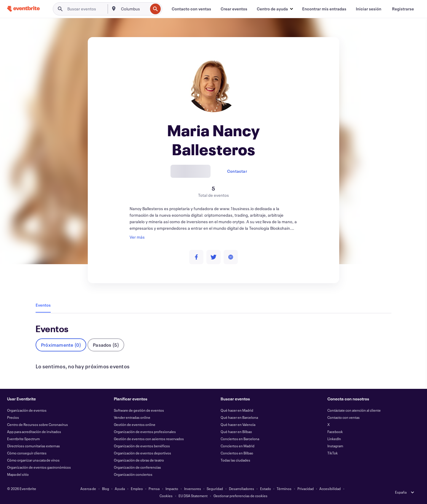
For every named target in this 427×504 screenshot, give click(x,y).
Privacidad (306, 489)
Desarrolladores (242, 489)
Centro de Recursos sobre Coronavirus (38, 424)
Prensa (154, 489)
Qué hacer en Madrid (237, 410)
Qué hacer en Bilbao (236, 432)
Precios (13, 417)
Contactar (237, 171)
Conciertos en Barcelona (240, 439)
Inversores (193, 489)
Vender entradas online (132, 417)
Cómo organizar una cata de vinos (33, 460)
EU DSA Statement (193, 496)
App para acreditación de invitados (34, 432)
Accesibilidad (330, 489)
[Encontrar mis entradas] (324, 9)
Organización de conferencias (137, 467)
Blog (106, 489)
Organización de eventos (27, 410)
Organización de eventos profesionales (145, 432)
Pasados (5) (106, 345)
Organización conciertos (133, 474)
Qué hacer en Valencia (238, 424)
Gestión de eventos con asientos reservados (149, 439)
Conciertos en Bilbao (237, 453)
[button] (275, 9)
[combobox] (134, 9)
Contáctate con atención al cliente (354, 410)
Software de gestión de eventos (139, 410)
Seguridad (215, 489)
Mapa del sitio (18, 474)
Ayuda (120, 489)
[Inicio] (23, 9)
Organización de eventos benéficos (142, 446)
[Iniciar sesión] (369, 9)
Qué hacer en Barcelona (239, 417)
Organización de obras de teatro (139, 460)
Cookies (166, 496)
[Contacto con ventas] (191, 9)
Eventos (43, 305)
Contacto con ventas (344, 417)
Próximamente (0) (61, 345)
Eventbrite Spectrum (23, 439)
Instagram (335, 446)
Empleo (137, 489)
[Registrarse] (403, 9)
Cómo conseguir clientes (27, 453)
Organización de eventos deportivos (142, 453)
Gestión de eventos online (135, 424)
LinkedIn (334, 439)
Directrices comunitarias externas (34, 446)
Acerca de (88, 489)
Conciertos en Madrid (238, 446)
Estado (266, 489)
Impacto (172, 489)
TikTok (333, 453)
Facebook (335, 432)
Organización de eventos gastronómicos (39, 467)
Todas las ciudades (235, 460)
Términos (284, 489)
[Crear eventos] (234, 9)
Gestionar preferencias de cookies (240, 496)
